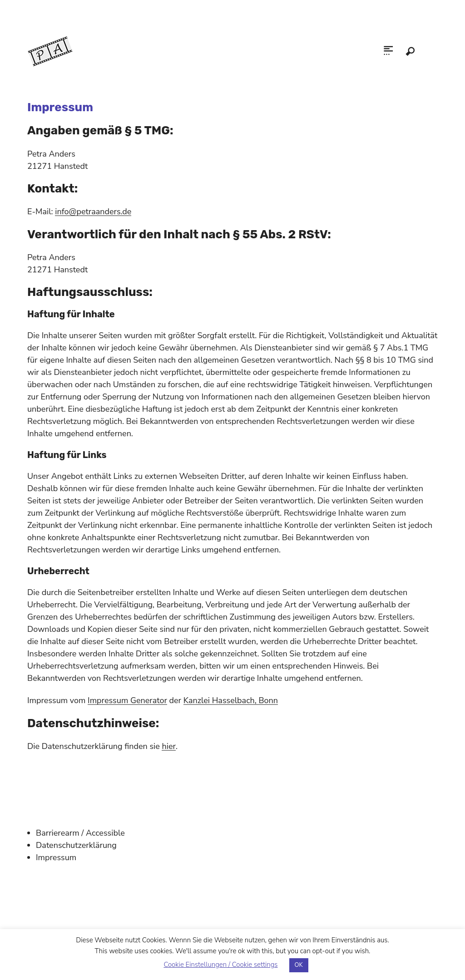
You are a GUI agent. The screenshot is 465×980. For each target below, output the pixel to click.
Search (410, 51)
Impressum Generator (127, 700)
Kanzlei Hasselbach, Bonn (231, 700)
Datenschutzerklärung (76, 845)
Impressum (56, 857)
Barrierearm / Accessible (80, 833)
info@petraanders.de (93, 212)
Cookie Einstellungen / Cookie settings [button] (220, 965)
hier (168, 746)
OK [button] (299, 965)
